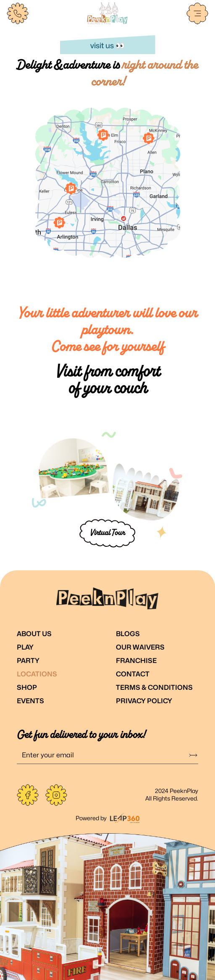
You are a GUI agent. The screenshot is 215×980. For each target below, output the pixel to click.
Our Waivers (140, 647)
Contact (133, 674)
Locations (37, 674)
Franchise (136, 661)
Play (25, 647)
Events (30, 701)
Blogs (128, 634)
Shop (27, 688)
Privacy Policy (144, 701)
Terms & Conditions (154, 688)
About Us (34, 634)
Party (28, 661)
